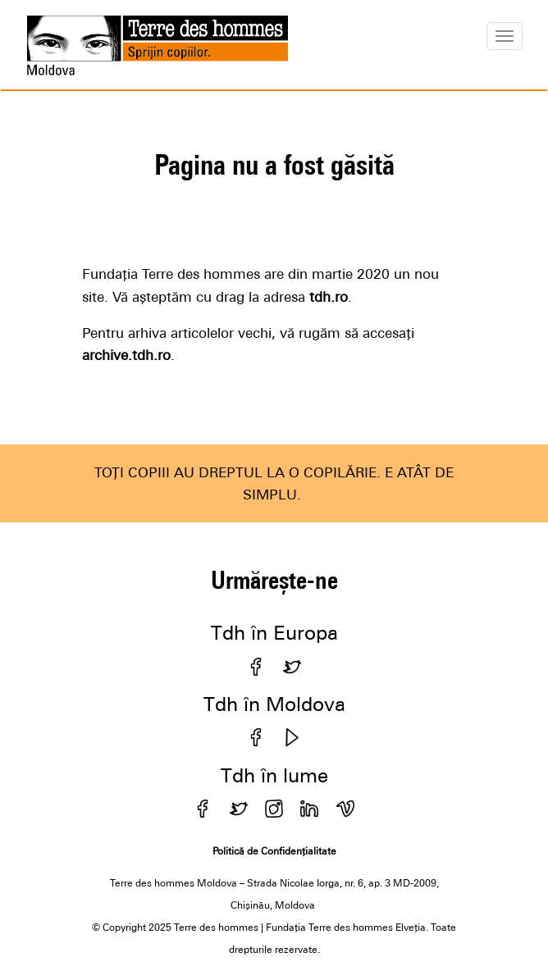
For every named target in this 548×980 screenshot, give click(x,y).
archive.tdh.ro (126, 355)
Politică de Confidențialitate (274, 851)
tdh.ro (327, 297)
